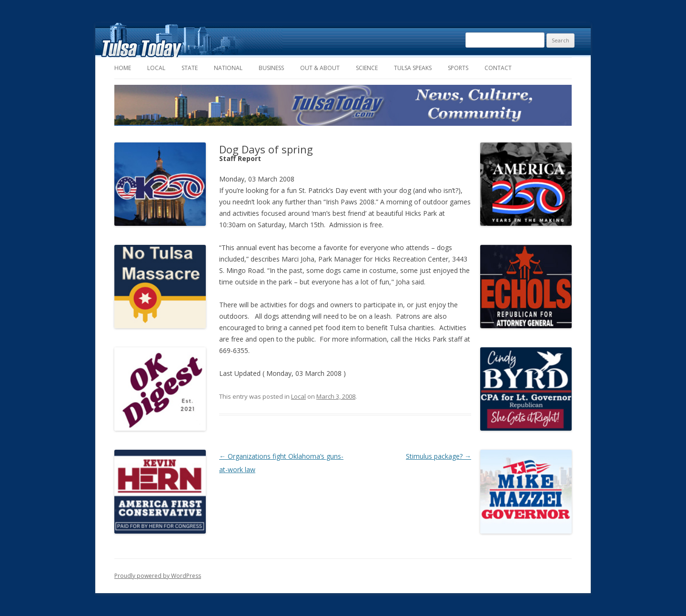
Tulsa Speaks (413, 68)
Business (271, 68)
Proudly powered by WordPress (158, 576)
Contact (498, 68)
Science (367, 68)
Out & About (320, 68)
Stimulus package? (439, 456)
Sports (458, 68)
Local (156, 68)
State (190, 68)
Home (123, 68)
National (228, 68)
